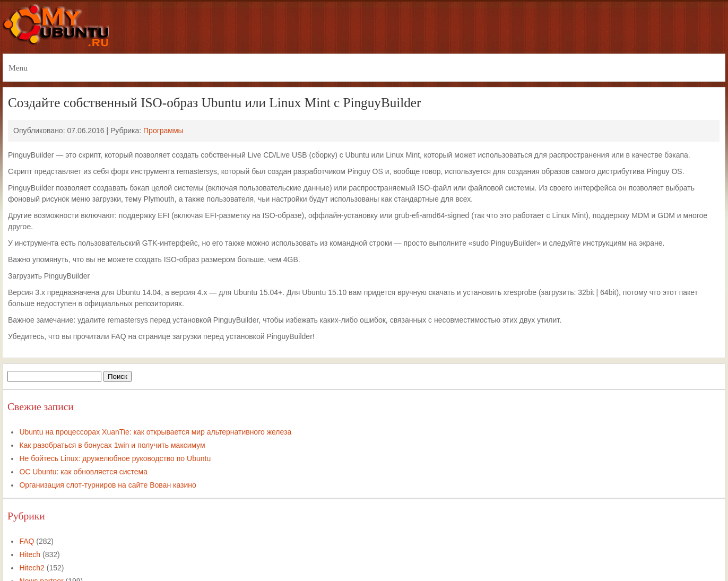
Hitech (30, 554)
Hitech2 (32, 568)
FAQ (27, 541)
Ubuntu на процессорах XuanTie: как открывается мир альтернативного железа (155, 432)
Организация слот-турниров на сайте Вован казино (107, 485)
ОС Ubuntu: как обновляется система (83, 472)
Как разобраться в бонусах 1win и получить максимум (112, 445)
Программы (163, 131)
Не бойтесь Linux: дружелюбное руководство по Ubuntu (115, 458)
